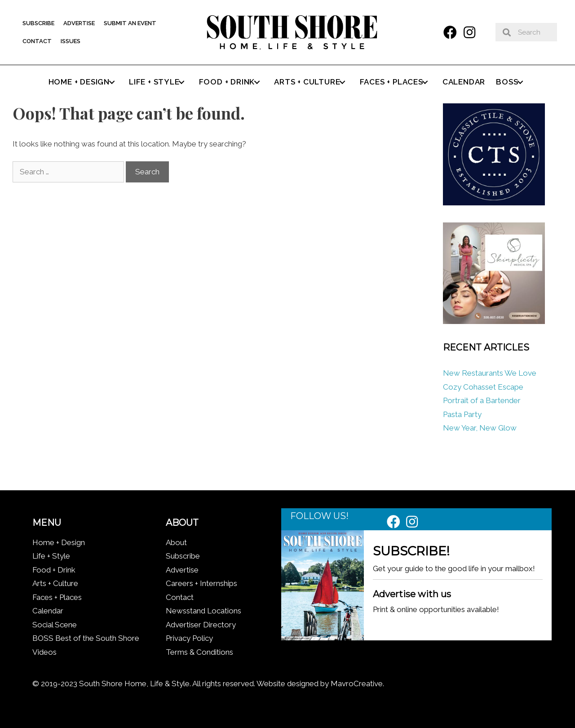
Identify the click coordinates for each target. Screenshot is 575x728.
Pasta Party (462, 414)
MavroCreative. (357, 684)
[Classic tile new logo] (494, 203)
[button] (450, 32)
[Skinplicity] (494, 321)
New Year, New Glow (480, 428)
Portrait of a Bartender (482, 400)
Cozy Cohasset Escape (483, 387)
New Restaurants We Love (490, 373)
